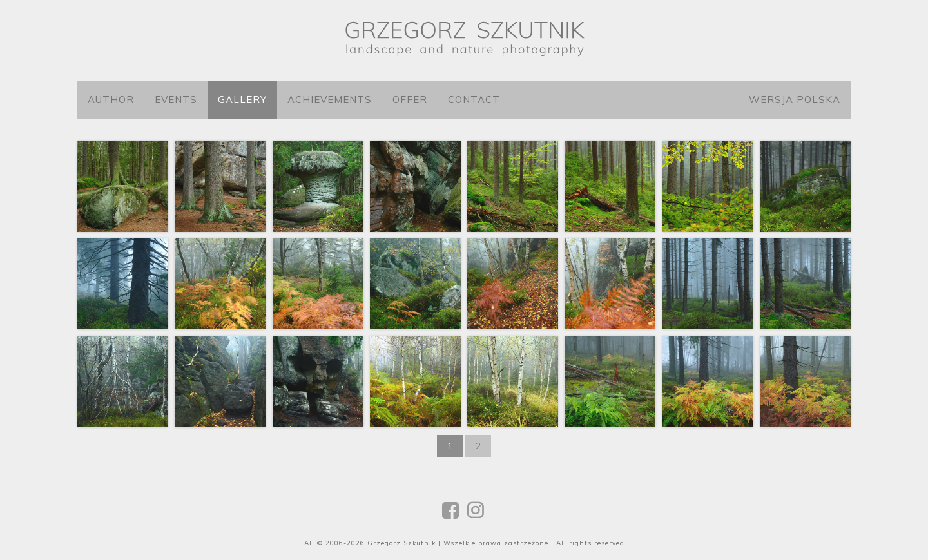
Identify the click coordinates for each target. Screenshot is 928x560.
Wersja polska (795, 100)
